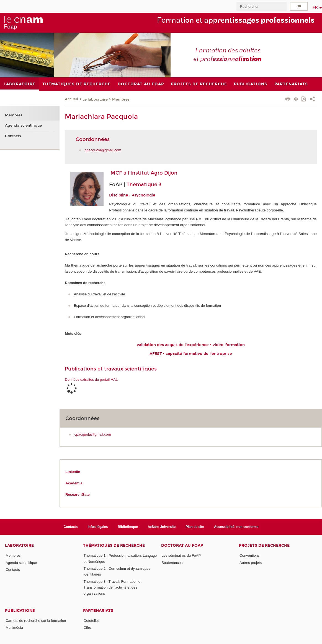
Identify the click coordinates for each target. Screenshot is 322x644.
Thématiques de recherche (114, 545)
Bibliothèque (128, 527)
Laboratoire (19, 545)
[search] (261, 7)
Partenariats (98, 611)
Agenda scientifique (23, 126)
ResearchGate (77, 494)
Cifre (87, 628)
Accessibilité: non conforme (236, 527)
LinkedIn (73, 472)
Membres (121, 99)
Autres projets (251, 563)
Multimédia (14, 628)
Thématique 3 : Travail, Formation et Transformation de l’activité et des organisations (113, 587)
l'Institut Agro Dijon (153, 173)
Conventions (249, 555)
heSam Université (162, 527)
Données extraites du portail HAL (91, 379)
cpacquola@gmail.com (103, 150)
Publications (20, 611)
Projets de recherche (264, 545)
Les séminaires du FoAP (181, 555)
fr (315, 7)
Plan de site (195, 527)
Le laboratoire (95, 99)
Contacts (13, 136)
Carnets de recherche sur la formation (36, 621)
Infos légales (98, 527)
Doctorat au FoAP (182, 545)
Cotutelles (92, 621)
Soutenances (172, 563)
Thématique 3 (144, 185)
